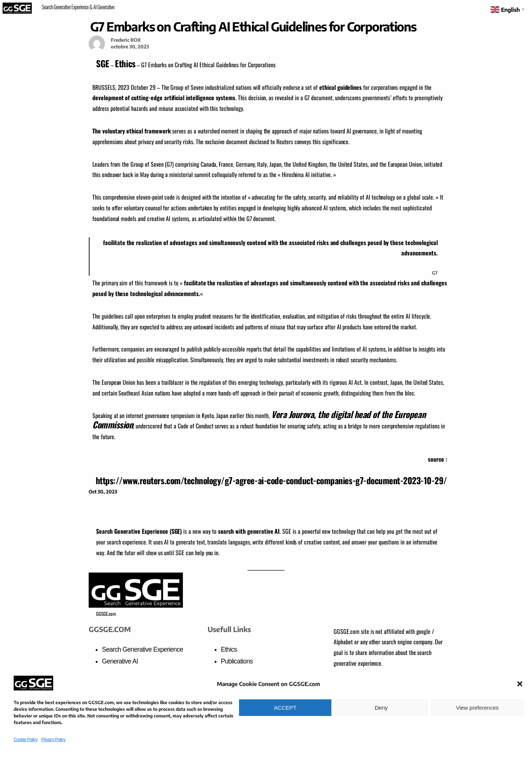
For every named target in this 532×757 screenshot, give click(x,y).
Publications (237, 661)
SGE (103, 63)
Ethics (125, 63)
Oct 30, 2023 (103, 492)
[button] (520, 684)
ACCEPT (285, 708)
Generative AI (120, 661)
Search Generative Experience (143, 649)
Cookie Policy (25, 740)
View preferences (477, 708)
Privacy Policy (53, 740)
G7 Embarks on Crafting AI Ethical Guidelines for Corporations (253, 26)
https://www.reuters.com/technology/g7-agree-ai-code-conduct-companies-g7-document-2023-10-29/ (271, 480)
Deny (381, 708)
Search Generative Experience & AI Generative (78, 7)
